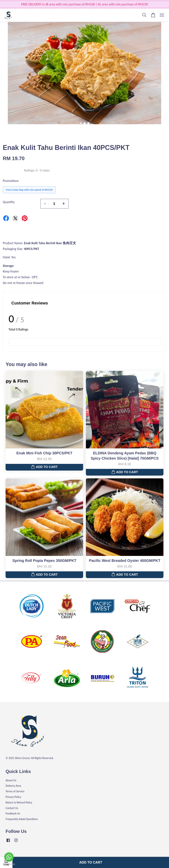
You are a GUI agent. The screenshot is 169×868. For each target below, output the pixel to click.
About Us (11, 780)
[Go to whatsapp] (9, 857)
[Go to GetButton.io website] (9, 864)
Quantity (9, 202)
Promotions (11, 181)
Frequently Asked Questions (22, 819)
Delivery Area (13, 786)
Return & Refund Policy (19, 802)
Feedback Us (13, 813)
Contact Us (12, 808)
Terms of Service (15, 791)
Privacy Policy (13, 797)
